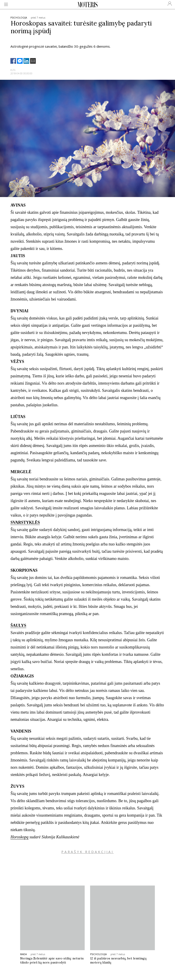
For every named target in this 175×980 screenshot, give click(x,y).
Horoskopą (19, 837)
